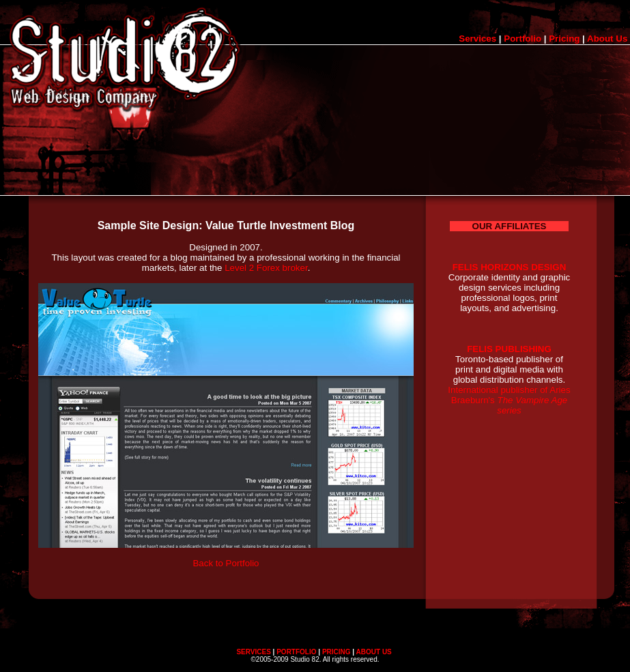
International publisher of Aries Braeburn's (509, 400)
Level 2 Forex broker (266, 268)
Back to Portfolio (226, 563)
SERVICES (253, 652)
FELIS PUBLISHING (509, 349)
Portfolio (522, 39)
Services (477, 39)
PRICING (337, 652)
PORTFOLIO (296, 652)
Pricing (564, 39)
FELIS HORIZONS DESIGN (510, 267)
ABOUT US (374, 652)
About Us (607, 39)
